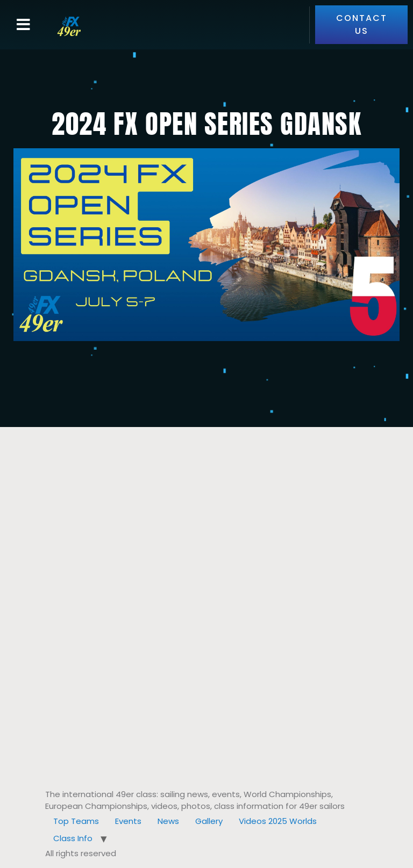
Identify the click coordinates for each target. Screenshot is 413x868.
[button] (23, 25)
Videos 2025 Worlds (278, 821)
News (168, 821)
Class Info (73, 838)
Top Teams (76, 821)
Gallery (209, 821)
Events (128, 821)
